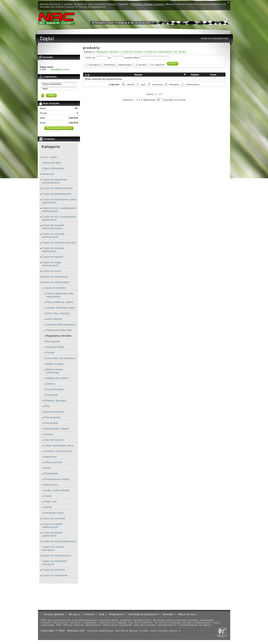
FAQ (102, 614)
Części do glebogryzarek (57, 194)
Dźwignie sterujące (55, 400)
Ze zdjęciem (158, 65)
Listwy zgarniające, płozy (59, 445)
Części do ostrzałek (54, 518)
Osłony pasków (53, 462)
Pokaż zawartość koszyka (59, 128)
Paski (47, 468)
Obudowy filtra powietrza (61, 325)
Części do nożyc (52, 271)
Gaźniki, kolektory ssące (60, 308)
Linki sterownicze (54, 440)
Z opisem (141, 65)
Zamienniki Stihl (51, 163)
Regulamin (117, 614)
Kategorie (51, 147)
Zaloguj (51, 95)
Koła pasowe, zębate (56, 429)
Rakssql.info (76, 631)
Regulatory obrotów (59, 336)
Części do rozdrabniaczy (57, 555)
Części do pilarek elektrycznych (52, 526)
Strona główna (54, 614)
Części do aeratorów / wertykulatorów (55, 181)
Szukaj (173, 64)
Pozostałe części (54, 513)
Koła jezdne (51, 423)
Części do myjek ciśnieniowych (52, 264)
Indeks (195, 75)
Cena (213, 75)
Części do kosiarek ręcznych (59, 243)
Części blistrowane (53, 168)
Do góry (74, 614)
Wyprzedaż (125, 65)
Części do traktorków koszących (54, 563)
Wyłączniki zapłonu (57, 378)
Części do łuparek (53, 257)
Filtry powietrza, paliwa (60, 302)
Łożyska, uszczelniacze (58, 451)
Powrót (89, 614)
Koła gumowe (52, 417)
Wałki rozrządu (55, 364)
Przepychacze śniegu (57, 479)
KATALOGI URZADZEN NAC (215, 38)
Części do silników (55, 288)
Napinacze (50, 457)
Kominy (48, 434)
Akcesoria (48, 174)
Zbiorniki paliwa (55, 389)
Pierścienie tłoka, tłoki (59, 330)
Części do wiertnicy (53, 570)
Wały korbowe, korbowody (55, 371)
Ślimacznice (51, 485)
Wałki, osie (50, 502)
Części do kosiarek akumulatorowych (53, 227)
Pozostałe (52, 395)
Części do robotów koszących (53, 548)
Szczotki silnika (55, 347)
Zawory (50, 384)
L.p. (88, 75)
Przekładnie (51, 473)
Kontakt (168, 614)
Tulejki (48, 496)
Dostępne (94, 65)
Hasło (45, 89)
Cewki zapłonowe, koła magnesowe (60, 295)
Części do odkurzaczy (55, 277)
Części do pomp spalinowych (59, 541)
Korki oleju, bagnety (58, 313)
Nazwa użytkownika (52, 84)
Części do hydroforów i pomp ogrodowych (59, 201)
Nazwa (138, 75)
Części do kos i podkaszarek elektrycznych (59, 210)
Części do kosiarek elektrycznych (53, 235)
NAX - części (50, 157)
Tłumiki (50, 353)
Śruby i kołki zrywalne (57, 490)
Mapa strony (187, 614)
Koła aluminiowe (54, 412)
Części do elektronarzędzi (57, 188)
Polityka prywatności (143, 614)
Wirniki (48, 507)
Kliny (47, 406)
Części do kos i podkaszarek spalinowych (59, 218)
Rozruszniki (53, 341)
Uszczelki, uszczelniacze (61, 358)
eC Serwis (180, 52)
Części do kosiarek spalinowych (53, 250)
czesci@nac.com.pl (60, 69)
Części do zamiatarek (55, 575)
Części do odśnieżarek (55, 282)
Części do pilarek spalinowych (52, 534)
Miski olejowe (54, 319)
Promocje (109, 65)
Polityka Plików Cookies (148, 4)
